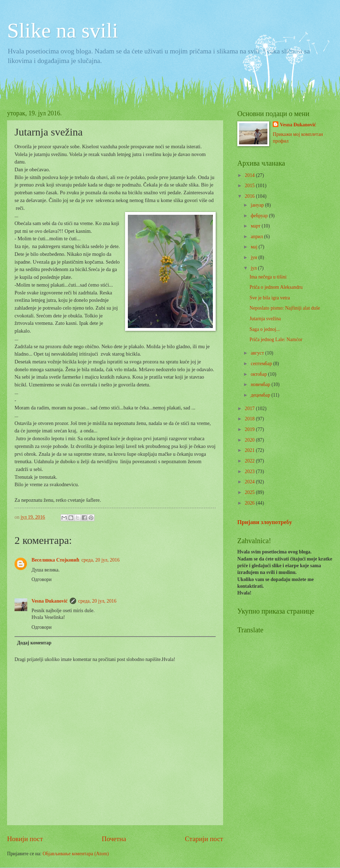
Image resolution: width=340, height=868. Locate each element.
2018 (250, 419)
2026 (250, 503)
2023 (250, 472)
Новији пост (25, 839)
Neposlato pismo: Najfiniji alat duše (285, 308)
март (256, 226)
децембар (261, 395)
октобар (259, 374)
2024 (250, 482)
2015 (250, 186)
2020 (250, 440)
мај (255, 247)
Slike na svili (63, 30)
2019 (250, 429)
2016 (250, 196)
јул (254, 268)
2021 (250, 450)
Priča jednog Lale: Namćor (276, 340)
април (257, 237)
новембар (261, 384)
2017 (250, 409)
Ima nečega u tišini (268, 277)
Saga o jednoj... (264, 329)
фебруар (260, 216)
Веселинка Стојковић (55, 560)
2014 (250, 175)
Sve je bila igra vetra (270, 298)
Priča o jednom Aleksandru (276, 287)
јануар (258, 205)
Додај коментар (34, 643)
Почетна (114, 839)
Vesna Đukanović (50, 601)
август (258, 353)
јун (255, 257)
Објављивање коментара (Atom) (76, 854)
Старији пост (204, 839)
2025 (250, 492)
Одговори (42, 579)
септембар (262, 364)
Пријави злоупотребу (265, 522)
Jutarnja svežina (265, 319)
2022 (250, 461)
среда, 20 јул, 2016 (101, 560)
